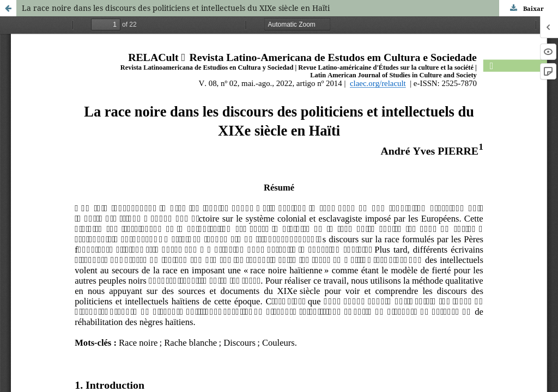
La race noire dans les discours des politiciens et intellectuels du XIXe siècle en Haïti (176, 8)
